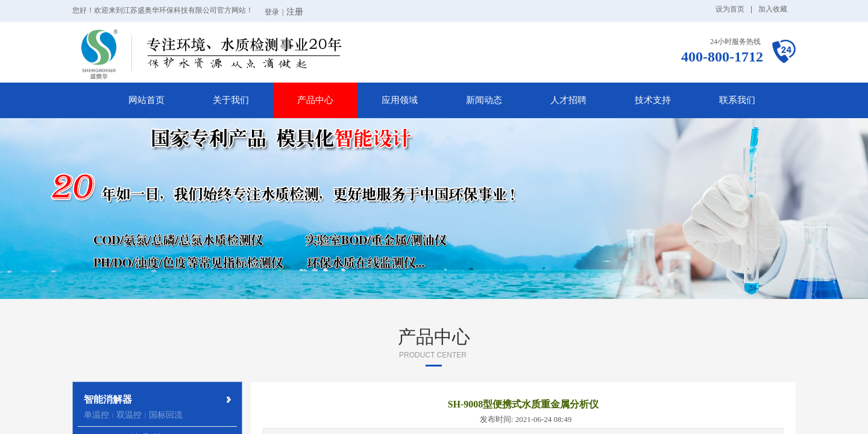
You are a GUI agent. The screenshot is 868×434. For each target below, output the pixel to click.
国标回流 (166, 415)
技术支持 (653, 100)
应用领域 (400, 100)
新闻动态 (484, 100)
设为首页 (730, 9)
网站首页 (146, 100)
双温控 (129, 415)
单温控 (96, 415)
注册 (295, 12)
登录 (272, 12)
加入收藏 (773, 9)
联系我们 (737, 100)
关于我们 (231, 100)
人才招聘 (568, 100)
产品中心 (315, 100)
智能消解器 (108, 399)
